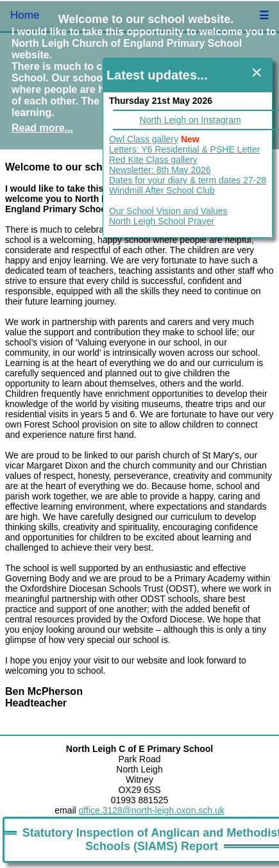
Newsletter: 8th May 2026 (160, 170)
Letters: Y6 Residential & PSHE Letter (185, 149)
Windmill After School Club (162, 190)
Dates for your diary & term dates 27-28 (188, 180)
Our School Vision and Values (168, 211)
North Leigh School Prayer (162, 221)
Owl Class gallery (144, 139)
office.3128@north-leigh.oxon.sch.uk (152, 810)
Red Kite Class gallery (153, 160)
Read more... (42, 128)
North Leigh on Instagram (190, 120)
